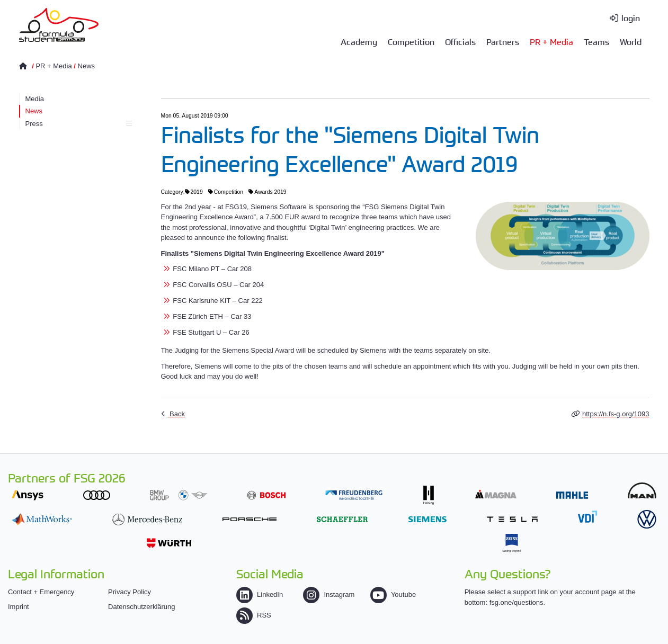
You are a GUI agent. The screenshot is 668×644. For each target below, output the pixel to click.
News (87, 66)
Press (79, 124)
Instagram (329, 594)
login (631, 17)
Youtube (393, 594)
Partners (503, 41)
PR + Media (551, 41)
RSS (254, 615)
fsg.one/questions (516, 602)
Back (177, 414)
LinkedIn (260, 594)
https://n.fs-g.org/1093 (616, 414)
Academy (359, 41)
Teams (596, 41)
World (631, 41)
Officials (460, 41)
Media (35, 99)
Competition (411, 41)
